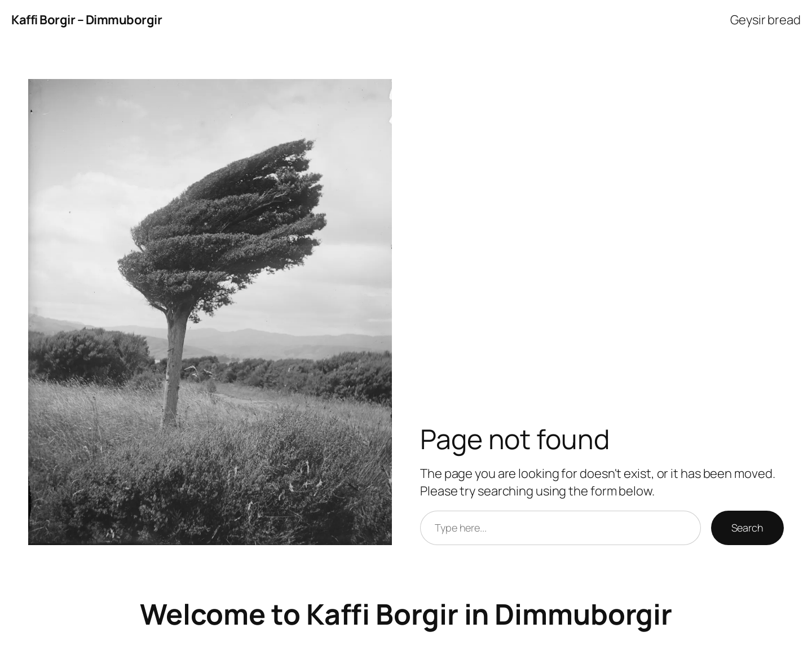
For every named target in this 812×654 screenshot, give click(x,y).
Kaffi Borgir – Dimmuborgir (87, 20)
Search (747, 528)
